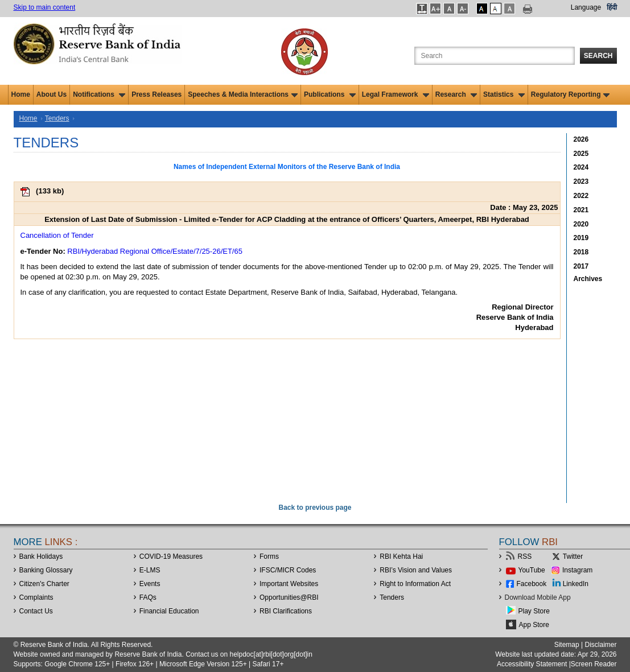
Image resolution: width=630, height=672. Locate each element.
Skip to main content (45, 7)
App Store (534, 625)
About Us (52, 94)
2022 (581, 196)
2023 (581, 182)
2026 (581, 139)
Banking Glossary (46, 570)
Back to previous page (315, 508)
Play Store (534, 611)
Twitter (573, 556)
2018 (581, 252)
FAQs (148, 597)
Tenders (57, 118)
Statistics (504, 94)
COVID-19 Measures (171, 556)
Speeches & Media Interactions (243, 94)
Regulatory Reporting (571, 94)
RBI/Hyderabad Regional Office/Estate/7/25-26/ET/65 (155, 251)
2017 (581, 266)
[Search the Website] (495, 56)
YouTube (532, 570)
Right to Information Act (415, 584)
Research (456, 94)
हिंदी (612, 7)
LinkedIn (576, 584)
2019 (581, 238)
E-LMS (150, 570)
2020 (581, 224)
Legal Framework (396, 94)
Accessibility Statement (532, 664)
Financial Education (169, 611)
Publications (330, 94)
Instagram (577, 570)
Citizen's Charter (44, 584)
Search (598, 56)
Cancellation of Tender (57, 235)
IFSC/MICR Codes (288, 570)
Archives (588, 279)
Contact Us (36, 611)
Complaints (36, 597)
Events (150, 584)
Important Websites (289, 584)
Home (21, 94)
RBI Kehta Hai (401, 556)
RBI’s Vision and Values (416, 570)
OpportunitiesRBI (289, 597)
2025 (581, 154)
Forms (269, 556)
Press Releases (157, 94)
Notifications (99, 94)
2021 (581, 210)
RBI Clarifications (286, 611)
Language (586, 7)
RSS (525, 556)
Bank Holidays (41, 556)
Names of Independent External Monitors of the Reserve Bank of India (287, 167)
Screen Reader (594, 664)
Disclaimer (600, 645)
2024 (581, 167)
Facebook (532, 584)
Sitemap (567, 645)
